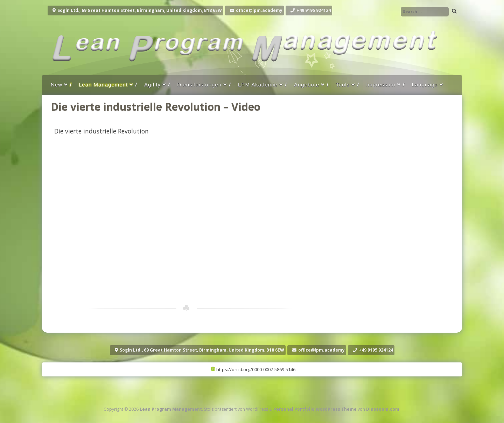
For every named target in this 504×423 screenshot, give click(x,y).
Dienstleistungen (199, 85)
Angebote (307, 85)
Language (425, 85)
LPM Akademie (258, 85)
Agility (152, 85)
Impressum (381, 85)
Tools (343, 85)
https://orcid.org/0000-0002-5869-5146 (253, 369)
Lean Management (103, 85)
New (57, 85)
